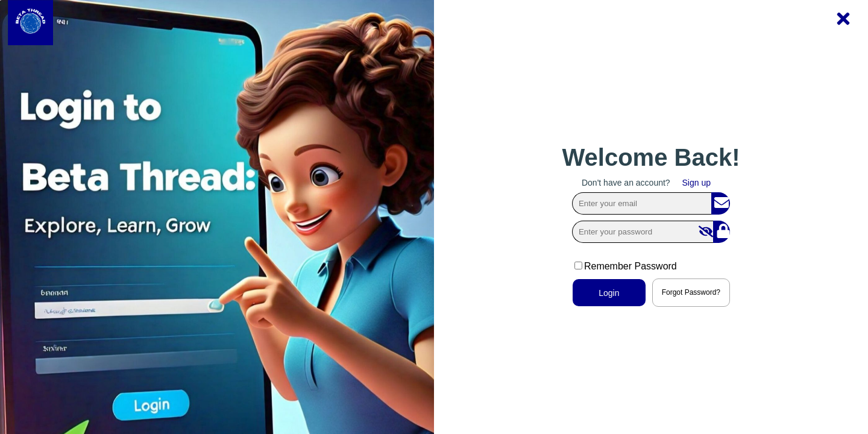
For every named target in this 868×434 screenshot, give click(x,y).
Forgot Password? (691, 292)
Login (609, 293)
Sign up (697, 183)
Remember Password (626, 266)
